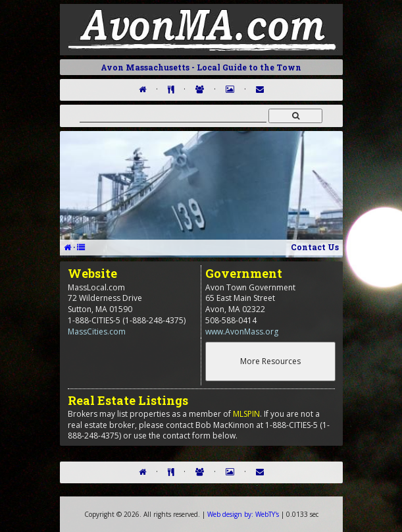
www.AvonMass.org (242, 332)
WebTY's (243, 514)
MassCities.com (97, 332)
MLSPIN (246, 414)
